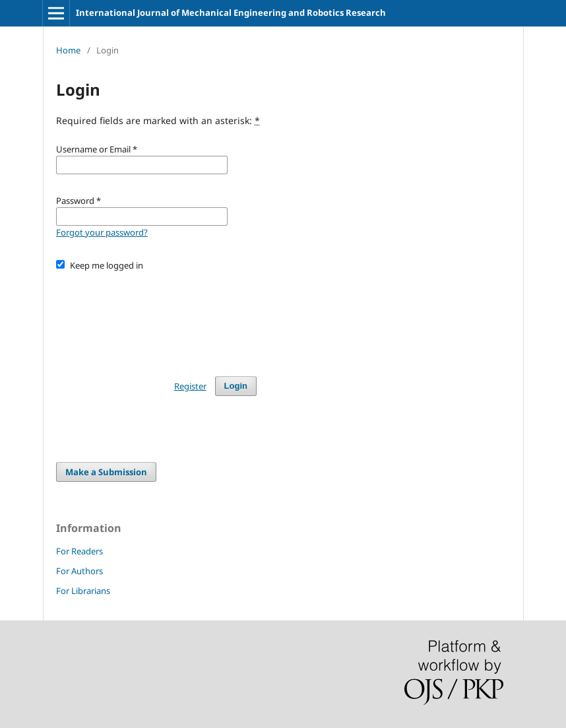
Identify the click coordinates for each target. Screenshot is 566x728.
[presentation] (156, 317)
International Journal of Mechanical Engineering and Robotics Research (231, 13)
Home (68, 50)
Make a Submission (106, 472)
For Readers (79, 551)
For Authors (79, 571)
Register (190, 386)
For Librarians (83, 591)
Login (236, 386)
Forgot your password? (102, 232)
